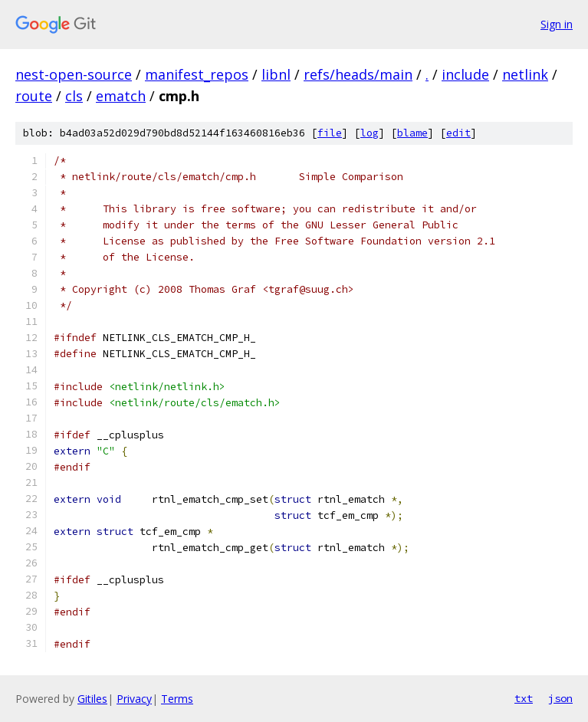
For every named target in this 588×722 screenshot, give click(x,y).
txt (524, 698)
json (560, 698)
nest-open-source (74, 74)
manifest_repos (197, 74)
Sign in (557, 24)
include (465, 74)
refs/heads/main (358, 74)
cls (74, 96)
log (370, 133)
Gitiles (92, 699)
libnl (276, 74)
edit (458, 133)
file (330, 133)
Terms (177, 699)
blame (412, 133)
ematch (121, 96)
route (34, 96)
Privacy (134, 699)
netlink (525, 74)
